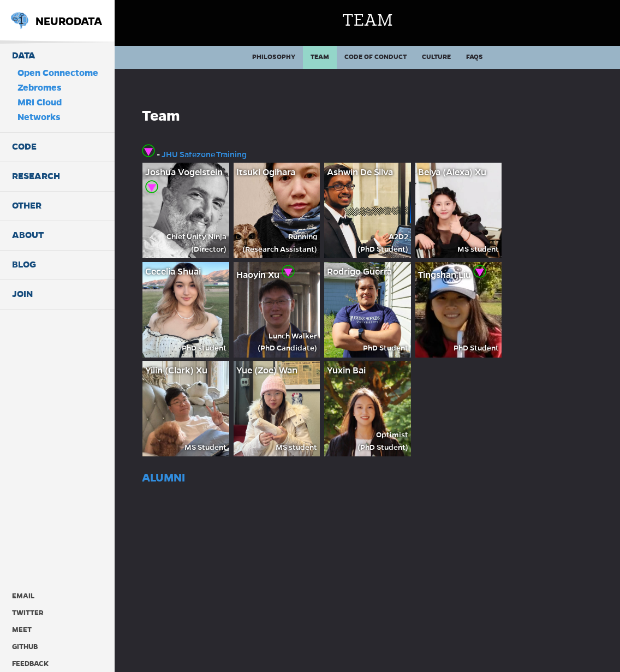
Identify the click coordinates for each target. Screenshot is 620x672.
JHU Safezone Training (204, 154)
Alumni (163, 478)
